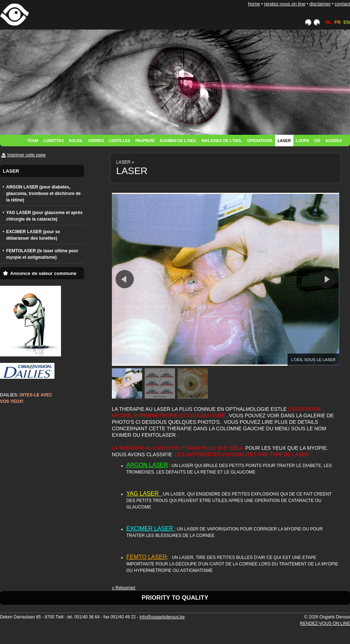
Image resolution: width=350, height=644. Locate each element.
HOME (254, 4)
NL (329, 22)
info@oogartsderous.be (162, 617)
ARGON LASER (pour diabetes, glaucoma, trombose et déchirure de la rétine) (43, 194)
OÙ (317, 141)
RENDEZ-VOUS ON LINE (285, 4)
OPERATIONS (260, 141)
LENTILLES (120, 141)
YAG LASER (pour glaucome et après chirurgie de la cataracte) (44, 216)
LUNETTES (54, 141)
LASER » (125, 162)
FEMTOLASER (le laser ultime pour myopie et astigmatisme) (42, 254)
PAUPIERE (145, 141)
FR (338, 22)
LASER (284, 141)
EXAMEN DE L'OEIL (178, 141)
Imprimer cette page (27, 155)
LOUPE (303, 141)
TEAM (33, 141)
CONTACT (342, 4)
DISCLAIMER (320, 4)
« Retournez (124, 588)
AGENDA (334, 141)
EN (347, 22)
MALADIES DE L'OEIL (222, 141)
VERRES (96, 141)
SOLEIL (76, 141)
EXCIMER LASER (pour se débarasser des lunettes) (33, 235)
